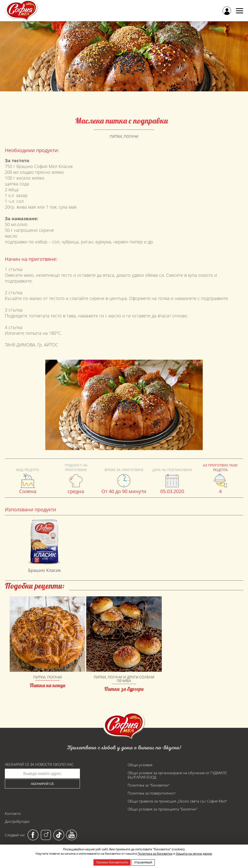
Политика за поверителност (152, 793)
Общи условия (140, 765)
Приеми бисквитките (112, 862)
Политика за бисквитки (155, 853)
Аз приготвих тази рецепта (220, 467)
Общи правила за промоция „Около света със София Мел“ (177, 801)
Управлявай (143, 862)
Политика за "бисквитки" (149, 785)
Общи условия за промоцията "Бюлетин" (163, 809)
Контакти (13, 813)
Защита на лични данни (194, 853)
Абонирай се (42, 784)
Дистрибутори (17, 821)
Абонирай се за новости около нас (39, 764)
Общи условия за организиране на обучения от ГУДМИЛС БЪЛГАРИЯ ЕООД (177, 775)
